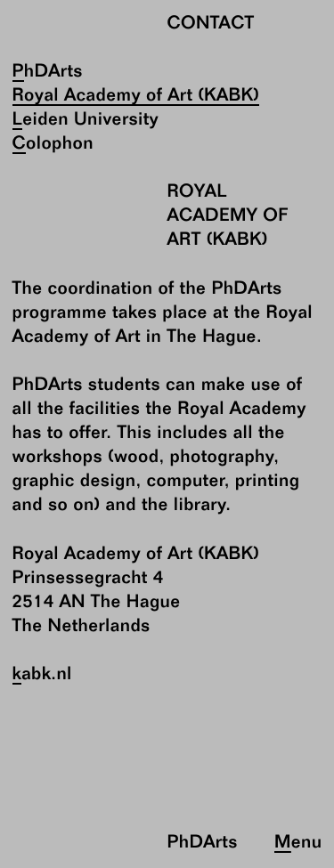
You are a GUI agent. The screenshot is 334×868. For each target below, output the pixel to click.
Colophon (53, 145)
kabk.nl (42, 675)
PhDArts (48, 73)
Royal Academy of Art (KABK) (136, 97)
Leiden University (86, 121)
